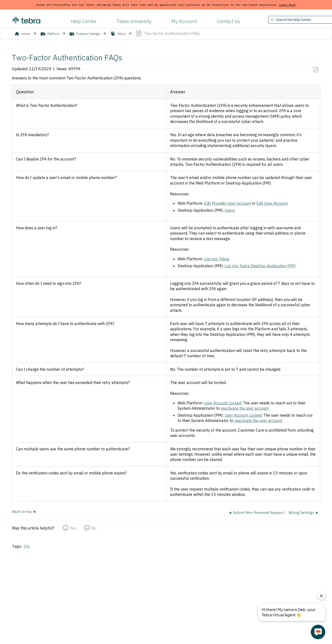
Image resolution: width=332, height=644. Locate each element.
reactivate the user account (245, 408)
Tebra (118, 34)
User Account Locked (223, 403)
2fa (27, 547)
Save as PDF (315, 70)
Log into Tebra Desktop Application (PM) (260, 266)
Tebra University (134, 21)
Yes (73, 528)
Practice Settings (85, 34)
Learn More (287, 5)
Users (230, 210)
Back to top (22, 511)
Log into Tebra (217, 259)
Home (23, 34)
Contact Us (228, 21)
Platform (50, 34)
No (94, 528)
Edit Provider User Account (227, 203)
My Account (184, 21)
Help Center (84, 21)
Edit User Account (272, 203)
